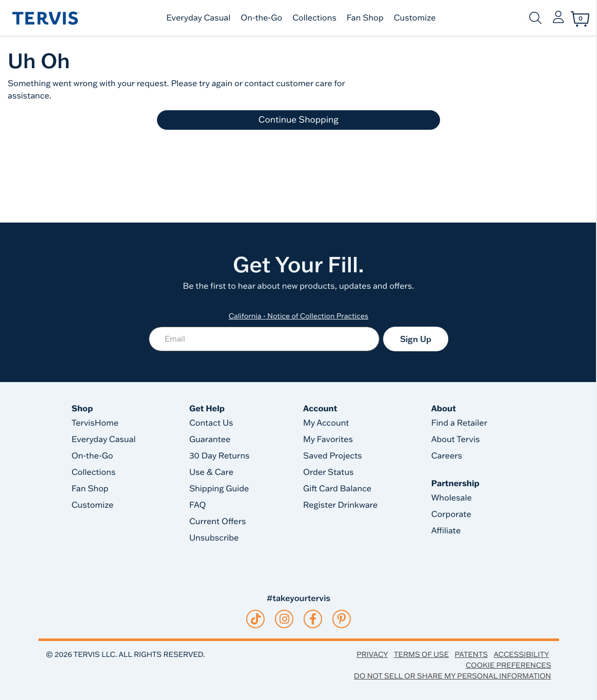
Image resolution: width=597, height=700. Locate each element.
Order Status (329, 472)
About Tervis (456, 439)
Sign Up (416, 339)
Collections (314, 18)
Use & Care (211, 472)
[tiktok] (256, 619)
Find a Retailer (459, 423)
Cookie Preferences (509, 665)
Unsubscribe (214, 538)
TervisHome (95, 423)
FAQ (198, 505)
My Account (326, 423)
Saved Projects (333, 456)
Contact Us (211, 423)
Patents (471, 654)
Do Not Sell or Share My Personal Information (452, 676)
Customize (415, 18)
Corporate (451, 514)
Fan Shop (365, 18)
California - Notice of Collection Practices (299, 316)
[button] (558, 18)
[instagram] (284, 619)
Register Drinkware (340, 505)
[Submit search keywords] (535, 18)
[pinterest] (342, 619)
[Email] (264, 339)
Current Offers (217, 522)
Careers (447, 456)
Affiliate (446, 531)
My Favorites (328, 439)
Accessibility (521, 654)
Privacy (372, 654)
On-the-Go (261, 18)
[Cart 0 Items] (580, 19)
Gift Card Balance (337, 489)
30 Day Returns (220, 456)
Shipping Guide (219, 489)
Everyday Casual (198, 18)
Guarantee (210, 439)
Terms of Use (421, 654)
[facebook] (313, 619)
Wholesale (452, 498)
